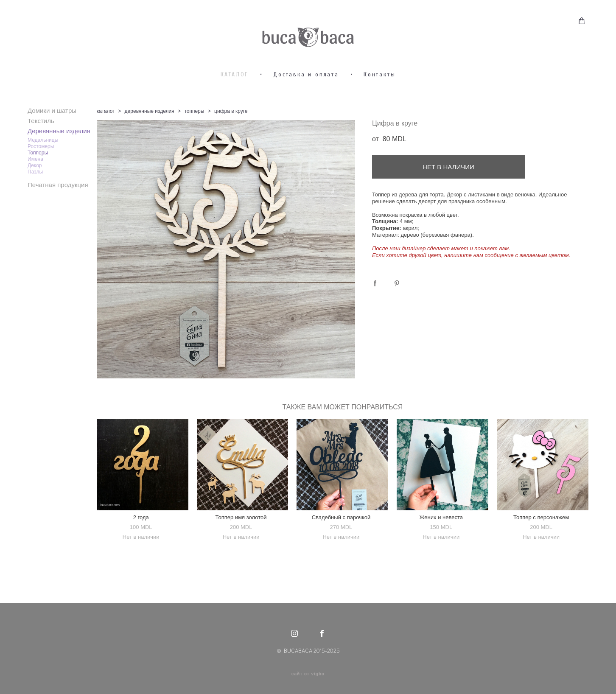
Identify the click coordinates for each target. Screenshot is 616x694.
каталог (106, 137)
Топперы (38, 178)
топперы (194, 137)
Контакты (379, 100)
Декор (35, 191)
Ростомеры (41, 172)
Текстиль (41, 146)
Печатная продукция (58, 210)
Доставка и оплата (306, 100)
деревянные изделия (150, 137)
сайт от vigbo (308, 674)
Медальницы (43, 165)
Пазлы (35, 197)
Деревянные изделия (59, 156)
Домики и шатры (52, 136)
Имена (35, 185)
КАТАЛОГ (235, 100)
